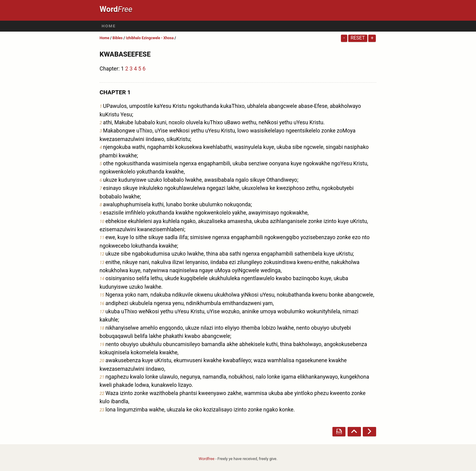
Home (109, 26)
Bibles (118, 38)
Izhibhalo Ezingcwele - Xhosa (150, 38)
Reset (358, 38)
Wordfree (206, 459)
